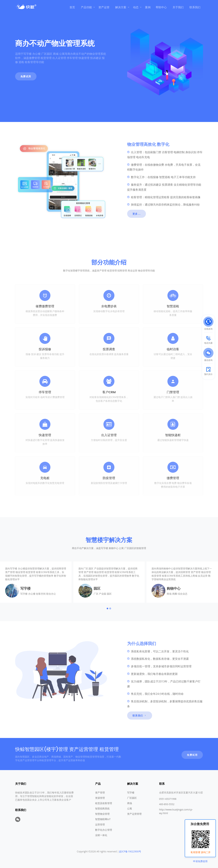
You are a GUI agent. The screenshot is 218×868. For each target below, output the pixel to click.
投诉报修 (45, 349)
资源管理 (100, 798)
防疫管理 (109, 478)
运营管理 (100, 824)
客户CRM (109, 392)
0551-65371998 (168, 799)
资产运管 (104, 7)
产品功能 (86, 7)
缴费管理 (173, 478)
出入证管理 (109, 435)
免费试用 (26, 76)
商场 (130, 803)
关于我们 (178, 7)
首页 (72, 7)
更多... (137, 228)
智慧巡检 (173, 306)
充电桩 (45, 478)
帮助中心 (161, 7)
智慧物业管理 (102, 814)
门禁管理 (173, 392)
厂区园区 (132, 798)
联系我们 (195, 7)
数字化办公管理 (104, 830)
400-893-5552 (167, 804)
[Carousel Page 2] (110, 622)
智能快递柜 (173, 435)
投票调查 (109, 349)
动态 (136, 7)
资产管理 (100, 793)
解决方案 (121, 7)
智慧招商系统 (102, 808)
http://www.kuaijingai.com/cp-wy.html (176, 811)
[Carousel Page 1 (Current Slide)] (108, 622)
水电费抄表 (109, 306)
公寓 (130, 808)
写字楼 (131, 793)
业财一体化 (101, 835)
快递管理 (45, 435)
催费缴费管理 (45, 306)
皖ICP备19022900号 (130, 851)
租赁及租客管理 (104, 803)
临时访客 (173, 349)
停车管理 (45, 392)
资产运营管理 (134, 814)
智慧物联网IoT (103, 819)
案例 (148, 7)
